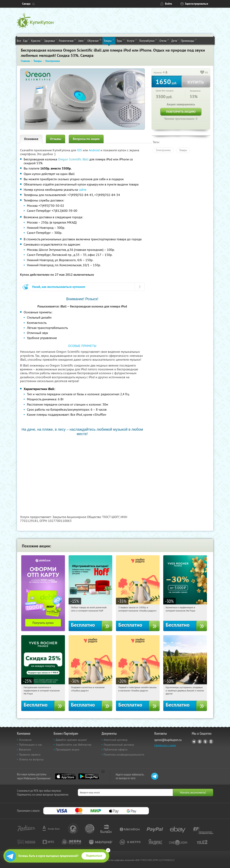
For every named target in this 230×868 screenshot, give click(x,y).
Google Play (89, 776)
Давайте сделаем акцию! (71, 740)
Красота (37, 40)
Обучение (94, 40)
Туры (121, 40)
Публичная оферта (116, 749)
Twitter (205, 742)
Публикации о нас (31, 745)
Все (19, 41)
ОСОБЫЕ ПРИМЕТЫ (82, 346)
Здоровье (50, 40)
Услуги (132, 40)
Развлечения (67, 40)
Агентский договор (116, 740)
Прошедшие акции (67, 749)
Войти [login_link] (169, 4)
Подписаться (94, 856)
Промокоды (189, 40)
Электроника (163, 150)
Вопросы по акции (86, 139)
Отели (164, 40)
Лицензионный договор (119, 745)
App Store (65, 776)
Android (95, 150)
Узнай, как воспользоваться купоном (59, 287)
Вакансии (25, 749)
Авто (82, 40)
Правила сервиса (30, 755)
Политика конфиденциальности (124, 755)
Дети (175, 40)
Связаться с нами (165, 745)
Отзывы (56, 139)
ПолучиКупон (148, 40)
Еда (26, 40)
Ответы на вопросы (31, 759)
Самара (26, 4)
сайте (83, 190)
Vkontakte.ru (200, 742)
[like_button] (202, 73)
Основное (31, 139)
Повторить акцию (181, 112)
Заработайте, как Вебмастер (74, 745)
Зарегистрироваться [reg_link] (197, 4)
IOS (80, 150)
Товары (109, 40)
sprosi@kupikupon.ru (168, 740)
